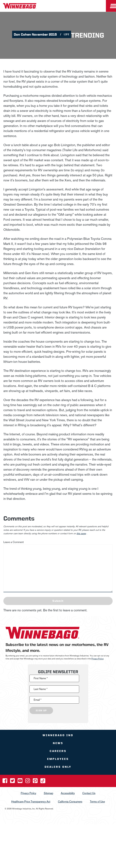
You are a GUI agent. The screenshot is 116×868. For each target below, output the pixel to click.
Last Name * (41, 689)
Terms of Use (97, 802)
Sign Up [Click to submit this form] (41, 710)
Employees (58, 759)
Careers (58, 751)
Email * (38, 700)
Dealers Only (58, 767)
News (58, 743)
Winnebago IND (58, 735)
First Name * (41, 678)
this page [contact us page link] (81, 534)
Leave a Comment (14, 542)
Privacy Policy (97, 659)
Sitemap (48, 793)
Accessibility (68, 793)
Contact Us (89, 793)
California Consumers (70, 802)
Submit (58, 601)
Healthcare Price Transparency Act (31, 802)
